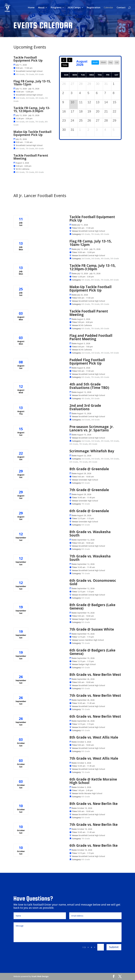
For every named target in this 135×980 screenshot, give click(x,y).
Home (31, 8)
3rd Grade (30, 98)
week (103, 62)
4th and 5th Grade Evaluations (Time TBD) (89, 386)
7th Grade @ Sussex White (92, 629)
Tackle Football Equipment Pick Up (28, 59)
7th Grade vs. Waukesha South (90, 558)
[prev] (64, 60)
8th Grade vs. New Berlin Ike (94, 804)
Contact (121, 8)
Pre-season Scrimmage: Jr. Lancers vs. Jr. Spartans (92, 428)
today (65, 65)
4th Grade (40, 98)
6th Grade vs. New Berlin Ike (94, 845)
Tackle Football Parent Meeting (31, 157)
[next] (70, 60)
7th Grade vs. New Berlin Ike (94, 824)
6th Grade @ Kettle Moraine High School (93, 781)
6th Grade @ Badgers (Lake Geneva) (92, 652)
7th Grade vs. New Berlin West (95, 695)
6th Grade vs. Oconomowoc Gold (93, 582)
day (111, 62)
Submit (114, 947)
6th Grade (20, 74)
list (117, 62)
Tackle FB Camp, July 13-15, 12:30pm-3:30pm (32, 109)
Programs (56, 8)
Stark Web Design (40, 976)
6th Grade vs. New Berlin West (95, 716)
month (95, 62)
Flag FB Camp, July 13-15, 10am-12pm (32, 83)
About (41, 8)
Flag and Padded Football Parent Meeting (91, 337)
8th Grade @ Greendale (89, 469)
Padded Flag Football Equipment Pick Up (87, 362)
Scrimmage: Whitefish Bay (92, 451)
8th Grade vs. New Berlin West (95, 675)
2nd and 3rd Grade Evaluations (85, 407)
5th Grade (20, 122)
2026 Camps (74, 8)
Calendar (109, 8)
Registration (94, 8)
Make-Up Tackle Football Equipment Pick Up (32, 133)
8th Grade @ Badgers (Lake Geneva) (92, 606)
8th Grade (39, 74)
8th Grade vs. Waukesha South (90, 533)
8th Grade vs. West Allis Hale (94, 737)
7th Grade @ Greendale (89, 490)
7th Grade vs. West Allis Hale (94, 758)
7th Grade (30, 74)
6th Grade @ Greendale (89, 511)
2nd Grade (20, 98)
